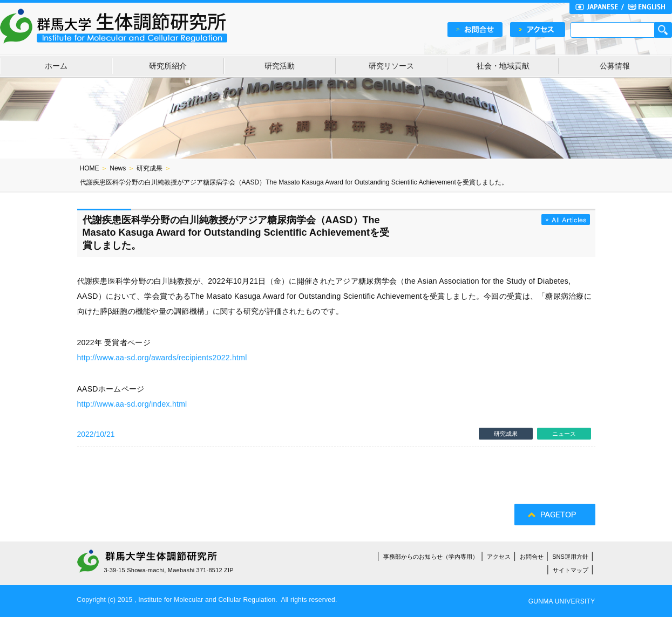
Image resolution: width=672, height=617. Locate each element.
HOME (90, 168)
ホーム (56, 66)
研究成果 (150, 168)
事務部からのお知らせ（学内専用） (431, 557)
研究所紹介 (168, 66)
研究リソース (391, 66)
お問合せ (532, 557)
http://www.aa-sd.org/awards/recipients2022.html (162, 358)
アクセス (499, 557)
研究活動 (280, 66)
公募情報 (615, 66)
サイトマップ (571, 570)
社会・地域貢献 (503, 66)
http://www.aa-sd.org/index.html (132, 404)
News (118, 168)
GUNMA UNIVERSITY (562, 601)
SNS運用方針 (570, 557)
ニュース (564, 434)
